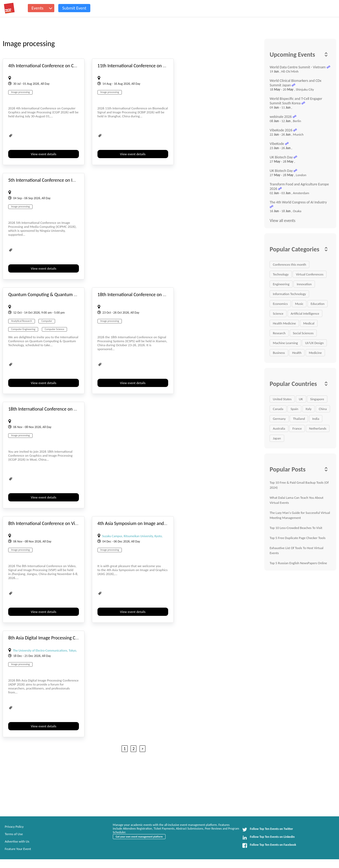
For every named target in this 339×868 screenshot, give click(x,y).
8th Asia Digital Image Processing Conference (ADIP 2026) (64, 638)
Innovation (304, 284)
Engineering (281, 284)
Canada (278, 409)
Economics (280, 304)
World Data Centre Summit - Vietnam (298, 67)
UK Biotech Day (281, 157)
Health (297, 353)
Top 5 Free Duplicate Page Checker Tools (297, 538)
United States (282, 399)
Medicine (315, 353)
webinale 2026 (281, 117)
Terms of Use (14, 834)
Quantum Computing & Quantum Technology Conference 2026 (69, 295)
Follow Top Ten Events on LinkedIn (268, 838)
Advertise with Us (17, 841)
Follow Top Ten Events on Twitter (268, 830)
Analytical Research (22, 321)
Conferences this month (289, 264)
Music (299, 304)
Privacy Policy (14, 827)
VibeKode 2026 (281, 130)
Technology (281, 274)
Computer (47, 321)
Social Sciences (303, 333)
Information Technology (289, 294)
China (323, 409)
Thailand (299, 419)
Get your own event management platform (139, 837)
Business (279, 353)
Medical (309, 323)
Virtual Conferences (310, 274)
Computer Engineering (23, 329)
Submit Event (74, 8)
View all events (282, 221)
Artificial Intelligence (305, 313)
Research (279, 333)
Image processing (20, 92)
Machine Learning (285, 343)
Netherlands (318, 428)
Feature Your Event (18, 849)
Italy (309, 409)
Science (278, 313)
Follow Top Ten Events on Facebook (269, 845)
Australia (279, 428)
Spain (294, 409)
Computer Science (55, 329)
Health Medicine (284, 323)
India (316, 419)
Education (318, 304)
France (297, 428)
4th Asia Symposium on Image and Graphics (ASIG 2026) (152, 523)
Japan (277, 438)
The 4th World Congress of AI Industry (298, 202)
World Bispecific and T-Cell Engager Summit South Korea (296, 101)
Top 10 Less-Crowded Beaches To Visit (296, 528)
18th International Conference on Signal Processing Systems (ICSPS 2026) (168, 295)
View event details (43, 154)
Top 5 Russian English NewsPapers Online (298, 563)
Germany (279, 419)
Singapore (317, 399)
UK (301, 399)
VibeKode (277, 144)
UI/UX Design (314, 343)
